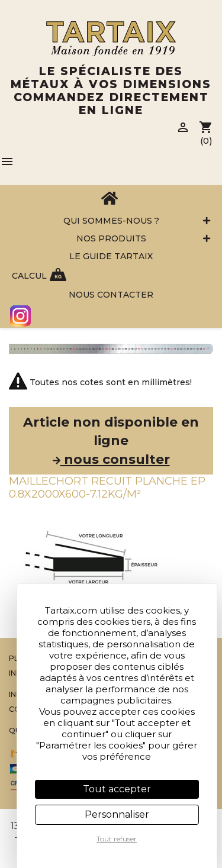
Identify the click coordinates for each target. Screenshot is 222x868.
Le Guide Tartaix (111, 256)
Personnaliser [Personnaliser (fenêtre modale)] (117, 814)
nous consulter (111, 459)
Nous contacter (111, 295)
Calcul (29, 276)
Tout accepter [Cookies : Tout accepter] (117, 789)
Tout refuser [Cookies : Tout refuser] (117, 839)
